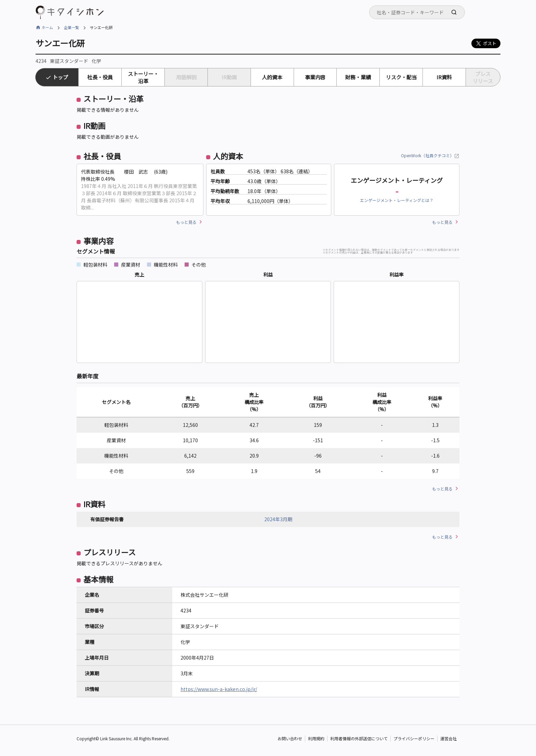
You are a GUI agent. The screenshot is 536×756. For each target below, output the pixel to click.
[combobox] (417, 12)
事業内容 (315, 77)
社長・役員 (100, 77)
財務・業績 (358, 77)
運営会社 (448, 739)
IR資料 (444, 77)
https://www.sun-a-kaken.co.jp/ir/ (219, 689)
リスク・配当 (401, 77)
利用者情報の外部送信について (359, 739)
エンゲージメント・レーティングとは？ (397, 200)
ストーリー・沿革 (143, 77)
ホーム (47, 27)
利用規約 (316, 739)
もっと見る (186, 222)
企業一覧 (71, 27)
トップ (60, 77)
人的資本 (272, 77)
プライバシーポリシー (414, 739)
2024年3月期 (278, 519)
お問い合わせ (290, 739)
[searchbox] (419, 12)
